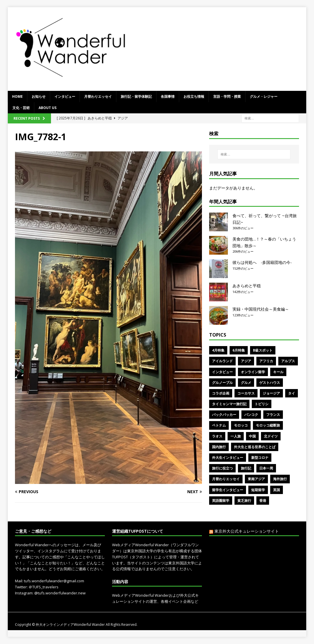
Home (17, 96)
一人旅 (236, 436)
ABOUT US (48, 108)
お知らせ (39, 96)
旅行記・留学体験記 (136, 96)
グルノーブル (222, 383)
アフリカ (266, 361)
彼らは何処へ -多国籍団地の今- (262, 262)
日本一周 (266, 468)
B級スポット (263, 350)
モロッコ (241, 425)
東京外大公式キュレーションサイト (247, 531)
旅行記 (246, 468)
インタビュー (65, 96)
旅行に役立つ (222, 468)
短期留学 (258, 490)
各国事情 (168, 96)
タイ (292, 393)
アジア (246, 361)
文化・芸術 (21, 108)
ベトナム (219, 425)
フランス (273, 415)
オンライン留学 (253, 372)
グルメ (246, 383)
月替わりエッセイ (98, 96)
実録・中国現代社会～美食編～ (261, 309)
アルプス (288, 361)
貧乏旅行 (244, 501)
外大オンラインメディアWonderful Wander (71, 625)
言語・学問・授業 (227, 96)
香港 (263, 501)
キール (278, 372)
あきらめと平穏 (247, 286)
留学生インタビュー (228, 490)
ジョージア (271, 393)
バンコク (251, 415)
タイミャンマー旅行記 (229, 404)
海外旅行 (280, 479)
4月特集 (218, 350)
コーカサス (246, 393)
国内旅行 (219, 447)
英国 (277, 490)
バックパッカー (224, 415)
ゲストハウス (270, 383)
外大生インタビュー (228, 458)
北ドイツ (271, 436)
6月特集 (239, 350)
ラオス (217, 436)
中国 (252, 436)
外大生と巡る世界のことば (255, 447)
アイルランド (222, 361)
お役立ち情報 (194, 96)
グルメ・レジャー (264, 96)
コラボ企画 (221, 393)
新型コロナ (260, 458)
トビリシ (262, 404)
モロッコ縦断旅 (268, 425)
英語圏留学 (221, 501)
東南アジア (256, 479)
